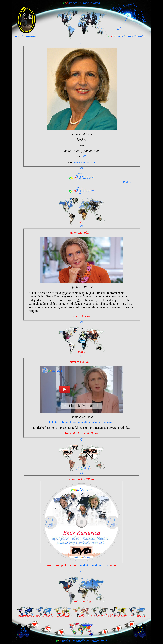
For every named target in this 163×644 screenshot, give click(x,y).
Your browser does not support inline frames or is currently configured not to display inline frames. (81, 106)
